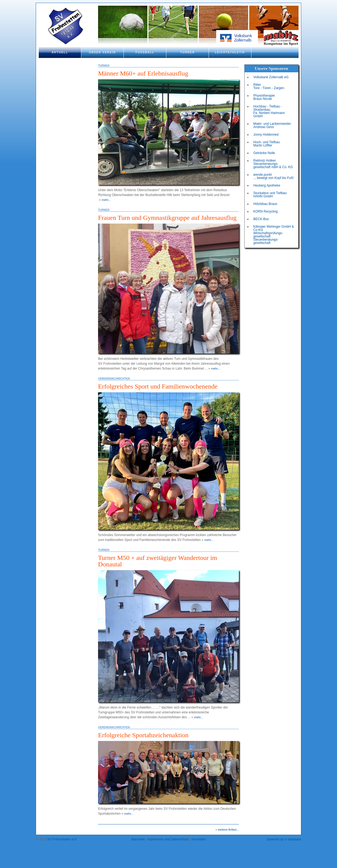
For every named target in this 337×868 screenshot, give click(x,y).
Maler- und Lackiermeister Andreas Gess (272, 125)
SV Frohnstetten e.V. (62, 839)
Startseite (138, 839)
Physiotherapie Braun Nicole (264, 97)
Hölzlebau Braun (265, 204)
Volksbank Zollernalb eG (271, 77)
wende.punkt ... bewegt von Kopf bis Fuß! (273, 176)
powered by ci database (284, 839)
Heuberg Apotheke (267, 185)
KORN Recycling (265, 211)
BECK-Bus (261, 219)
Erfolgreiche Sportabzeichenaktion (143, 735)
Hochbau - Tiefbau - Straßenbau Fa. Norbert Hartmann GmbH (269, 111)
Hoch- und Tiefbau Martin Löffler (267, 144)
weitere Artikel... (228, 830)
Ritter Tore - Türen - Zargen (269, 86)
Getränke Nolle (264, 153)
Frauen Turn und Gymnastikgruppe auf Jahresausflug (167, 218)
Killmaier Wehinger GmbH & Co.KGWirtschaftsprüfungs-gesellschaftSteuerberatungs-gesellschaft (274, 235)
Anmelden (199, 839)
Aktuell (60, 52)
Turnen (187, 52)
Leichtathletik (230, 52)
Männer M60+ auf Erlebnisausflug (143, 73)
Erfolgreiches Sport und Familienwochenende (158, 386)
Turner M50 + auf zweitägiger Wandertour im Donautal (158, 561)
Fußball (145, 52)
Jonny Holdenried (266, 135)
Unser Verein (102, 52)
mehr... (106, 200)
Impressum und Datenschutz (168, 839)
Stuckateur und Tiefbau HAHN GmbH (270, 195)
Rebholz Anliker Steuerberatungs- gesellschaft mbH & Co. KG (273, 164)
